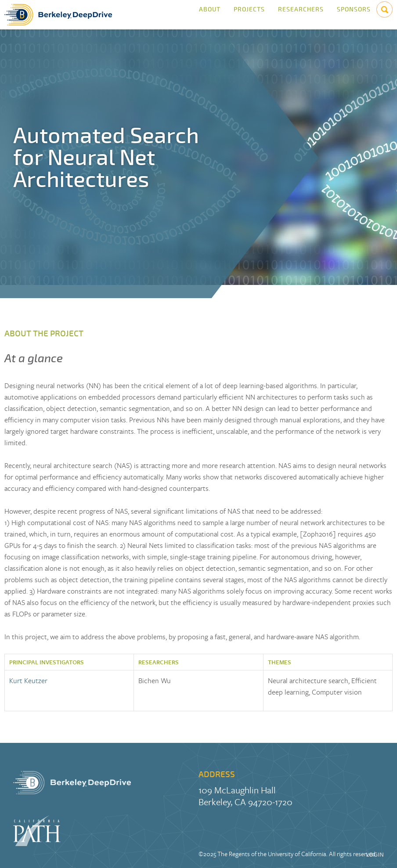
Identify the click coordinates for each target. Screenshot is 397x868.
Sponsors (354, 15)
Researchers (301, 15)
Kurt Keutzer (28, 681)
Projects (249, 15)
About (210, 15)
